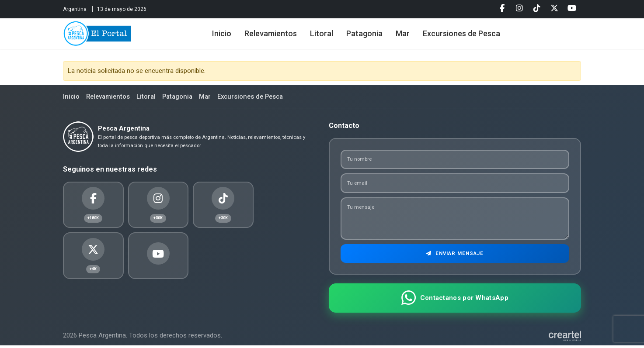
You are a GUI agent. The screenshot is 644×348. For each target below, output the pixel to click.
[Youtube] (572, 8)
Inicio (228, 36)
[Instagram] (519, 8)
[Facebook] (502, 8)
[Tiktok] (537, 8)
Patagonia (371, 36)
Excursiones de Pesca (468, 36)
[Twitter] (554, 8)
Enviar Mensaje (455, 255)
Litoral (328, 36)
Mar (409, 36)
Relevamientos (277, 36)
